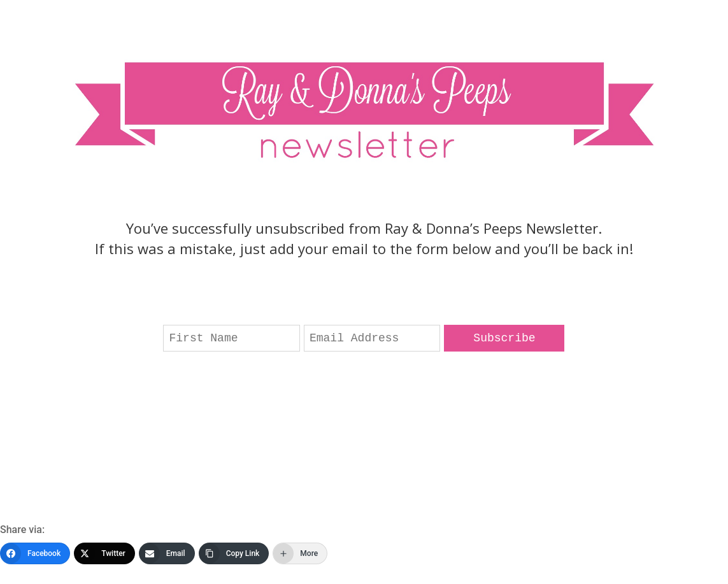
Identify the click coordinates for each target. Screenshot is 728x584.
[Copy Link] (234, 553)
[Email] (167, 553)
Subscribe (504, 338)
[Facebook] (35, 553)
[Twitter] (104, 553)
